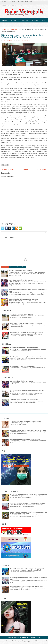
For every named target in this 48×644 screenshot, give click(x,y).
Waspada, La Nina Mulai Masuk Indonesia (20, 271)
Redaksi (13, 2)
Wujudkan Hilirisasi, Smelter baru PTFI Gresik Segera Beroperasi (28, 503)
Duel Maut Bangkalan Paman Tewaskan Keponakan (24, 348)
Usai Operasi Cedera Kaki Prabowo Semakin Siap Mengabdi (26, 324)
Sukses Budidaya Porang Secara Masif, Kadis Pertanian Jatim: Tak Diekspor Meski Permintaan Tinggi (28, 513)
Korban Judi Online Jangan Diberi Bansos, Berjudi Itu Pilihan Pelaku (29, 495)
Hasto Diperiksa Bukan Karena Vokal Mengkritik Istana (25, 439)
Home (3, 29)
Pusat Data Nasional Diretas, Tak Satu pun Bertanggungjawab (27, 569)
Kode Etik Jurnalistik (9, 5)
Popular (5, 267)
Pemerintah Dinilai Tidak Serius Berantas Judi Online (23, 299)
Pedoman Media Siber (25, 2)
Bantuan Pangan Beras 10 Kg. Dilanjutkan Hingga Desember (27, 333)
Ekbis (43, 20)
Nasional (25, 20)
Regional (35, 20)
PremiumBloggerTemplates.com (37, 640)
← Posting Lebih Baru (8, 169)
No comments (26, 40)
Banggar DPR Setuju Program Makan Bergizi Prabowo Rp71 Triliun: (28, 430)
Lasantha (25, 640)
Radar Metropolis (7, 40)
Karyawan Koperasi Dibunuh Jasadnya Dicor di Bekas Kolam (27, 587)
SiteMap (21, 5)
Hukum (4, 25)
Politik (12, 25)
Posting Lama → (42, 169)
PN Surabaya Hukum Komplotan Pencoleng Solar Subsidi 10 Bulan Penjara (22, 36)
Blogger (38, 638)
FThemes (10, 640)
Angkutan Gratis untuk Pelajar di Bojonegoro (22, 366)
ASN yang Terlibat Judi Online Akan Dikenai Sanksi (24, 400)
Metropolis (15, 20)
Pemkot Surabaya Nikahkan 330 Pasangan (21, 280)
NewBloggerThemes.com (24, 641)
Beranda (4, 2)
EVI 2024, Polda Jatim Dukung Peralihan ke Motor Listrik (26, 357)
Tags (12, 267)
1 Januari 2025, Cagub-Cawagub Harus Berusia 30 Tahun (26, 422)
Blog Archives (21, 267)
